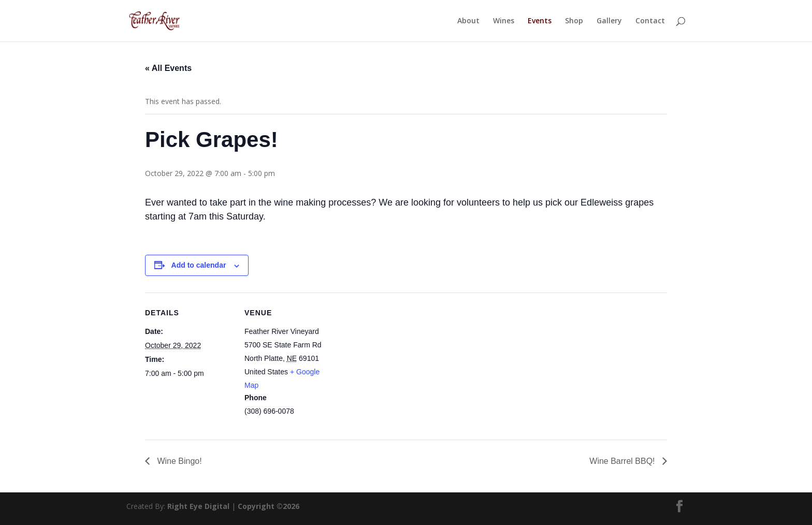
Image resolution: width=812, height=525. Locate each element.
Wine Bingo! (178, 461)
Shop (574, 21)
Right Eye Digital (198, 506)
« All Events (168, 68)
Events (540, 21)
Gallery (609, 21)
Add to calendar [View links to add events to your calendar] (199, 265)
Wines (504, 21)
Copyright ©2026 (269, 506)
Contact (650, 21)
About (468, 21)
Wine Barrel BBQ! (623, 461)
